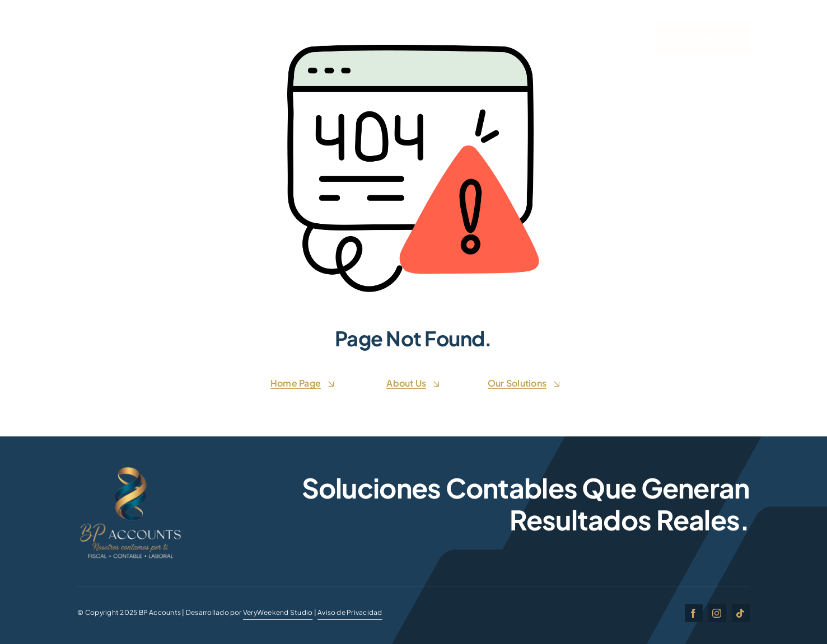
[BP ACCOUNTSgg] (130, 469)
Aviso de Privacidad (350, 612)
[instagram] (717, 613)
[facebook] (694, 613)
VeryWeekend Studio (278, 612)
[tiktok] (741, 613)
